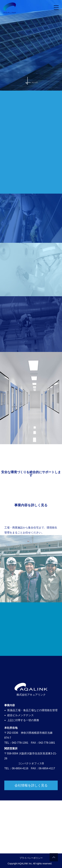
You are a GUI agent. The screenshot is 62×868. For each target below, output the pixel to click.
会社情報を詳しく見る (31, 785)
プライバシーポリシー (31, 858)
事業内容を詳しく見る (31, 505)
